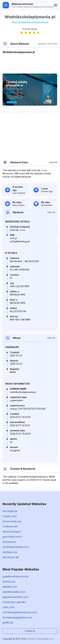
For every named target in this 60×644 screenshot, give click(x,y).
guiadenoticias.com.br (16, 576)
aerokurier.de (11, 557)
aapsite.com (10, 587)
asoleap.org (10, 552)
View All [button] (53, 162)
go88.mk (8, 623)
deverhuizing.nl (12, 532)
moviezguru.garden (14, 602)
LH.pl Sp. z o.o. (18, 230)
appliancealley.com (14, 592)
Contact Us (30, 631)
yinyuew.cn (9, 542)
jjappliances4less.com (16, 597)
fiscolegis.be (10, 511)
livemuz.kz (9, 582)
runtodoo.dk (10, 526)
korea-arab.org (12, 521)
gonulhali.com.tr (12, 537)
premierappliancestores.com (20, 612)
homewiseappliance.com (17, 617)
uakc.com (8, 607)
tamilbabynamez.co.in (16, 547)
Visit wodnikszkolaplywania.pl (30, 22)
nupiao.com (10, 516)
